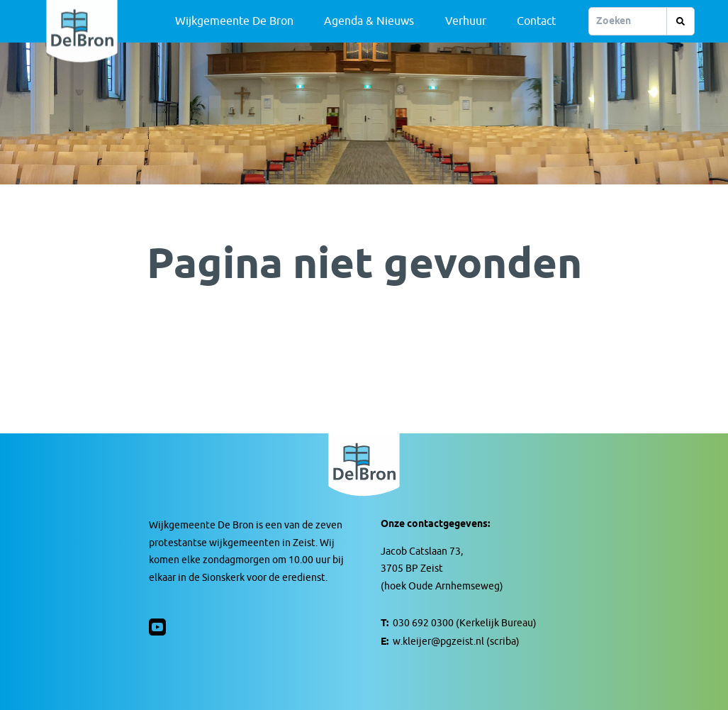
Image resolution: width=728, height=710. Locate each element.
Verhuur (466, 21)
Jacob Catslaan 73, (422, 551)
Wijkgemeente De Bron (234, 21)
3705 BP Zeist (412, 568)
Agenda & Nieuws (369, 21)
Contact (536, 21)
